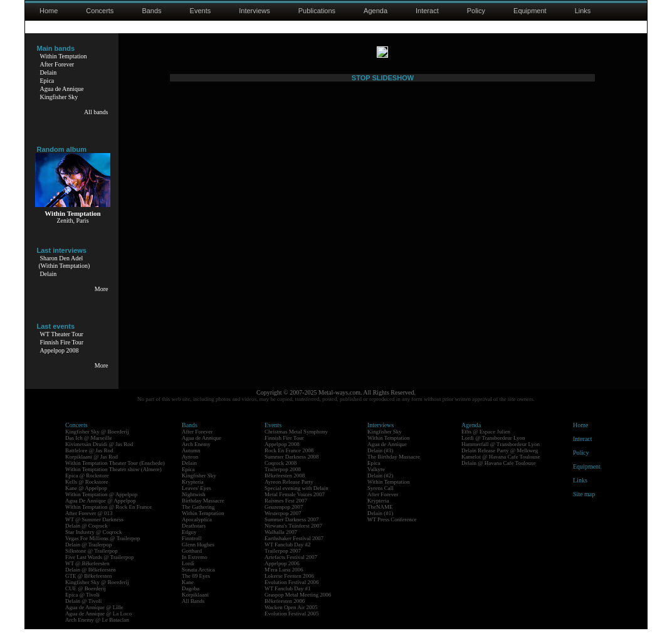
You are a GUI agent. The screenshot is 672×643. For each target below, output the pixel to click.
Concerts (100, 11)
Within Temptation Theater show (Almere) (113, 483)
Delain (49, 72)
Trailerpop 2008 (283, 483)
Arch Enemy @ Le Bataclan (97, 634)
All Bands (193, 615)
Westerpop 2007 (283, 527)
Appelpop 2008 (60, 350)
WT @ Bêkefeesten (87, 577)
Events (201, 11)
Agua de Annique (62, 89)
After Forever (57, 64)
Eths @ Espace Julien (486, 445)
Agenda (375, 11)
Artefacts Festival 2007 (291, 571)
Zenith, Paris (72, 221)
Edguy (189, 546)
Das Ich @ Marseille (89, 452)
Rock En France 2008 (289, 464)
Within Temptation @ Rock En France (108, 521)
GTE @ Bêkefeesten (88, 590)
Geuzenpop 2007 (284, 521)
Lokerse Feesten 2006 (289, 590)
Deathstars (194, 539)
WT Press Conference (392, 533)
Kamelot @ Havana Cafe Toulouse (501, 470)
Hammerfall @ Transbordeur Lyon (501, 458)
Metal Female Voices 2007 (295, 508)
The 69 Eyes (196, 590)
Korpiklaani (195, 608)
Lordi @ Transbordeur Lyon (493, 452)
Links (583, 11)
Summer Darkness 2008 (292, 470)
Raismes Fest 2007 (286, 514)
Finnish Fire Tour (62, 342)
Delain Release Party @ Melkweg (500, 464)
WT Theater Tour (62, 334)
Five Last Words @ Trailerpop (99, 571)
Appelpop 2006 (282, 577)
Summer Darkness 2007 (292, 533)
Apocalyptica (197, 533)
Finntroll (192, 552)
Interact (427, 11)
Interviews (255, 11)
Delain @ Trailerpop (88, 558)
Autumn (191, 464)
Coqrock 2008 (281, 477)
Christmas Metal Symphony (296, 445)
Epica (47, 81)
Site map (584, 508)
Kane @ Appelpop (86, 502)
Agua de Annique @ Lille (94, 621)
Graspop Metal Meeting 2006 (298, 608)
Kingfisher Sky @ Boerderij (97, 445)
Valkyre (376, 483)
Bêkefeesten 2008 (285, 489)
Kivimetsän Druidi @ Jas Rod (99, 458)
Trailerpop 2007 (283, 565)
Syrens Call (381, 502)
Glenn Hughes (198, 558)
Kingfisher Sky (59, 97)
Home (49, 11)
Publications (317, 11)
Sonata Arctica (198, 583)
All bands (96, 112)
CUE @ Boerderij (86, 602)
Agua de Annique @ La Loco (98, 627)
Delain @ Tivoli (83, 615)
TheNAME (380, 521)
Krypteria (192, 496)
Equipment (530, 11)
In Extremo (195, 571)
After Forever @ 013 (89, 527)
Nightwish (194, 508)
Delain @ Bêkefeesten (91, 583)
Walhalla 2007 (281, 546)
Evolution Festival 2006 (292, 596)
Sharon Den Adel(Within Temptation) (65, 262)
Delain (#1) (380, 527)
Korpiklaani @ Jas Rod (92, 470)
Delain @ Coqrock (87, 539)
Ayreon (190, 470)
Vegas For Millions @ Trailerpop (102, 552)
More (102, 289)
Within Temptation (64, 56)
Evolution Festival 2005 (292, 627)
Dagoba (191, 602)
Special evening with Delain (297, 502)
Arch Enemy (196, 458)
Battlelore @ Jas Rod (89, 464)
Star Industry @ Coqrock (94, 546)
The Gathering (198, 521)
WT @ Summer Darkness (94, 533)
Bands (151, 11)
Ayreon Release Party (289, 496)
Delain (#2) (380, 489)
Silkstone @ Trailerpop (92, 565)
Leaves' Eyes (197, 502)
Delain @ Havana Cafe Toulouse (498, 477)
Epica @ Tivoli (82, 608)
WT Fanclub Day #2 (288, 558)
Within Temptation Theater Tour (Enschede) (115, 477)
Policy (476, 11)
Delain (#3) (380, 464)
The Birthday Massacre (394, 470)
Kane (188, 596)
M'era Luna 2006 (284, 583)
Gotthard (192, 565)
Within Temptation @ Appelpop (101, 508)
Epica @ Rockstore (87, 489)
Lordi (188, 577)
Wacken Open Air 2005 (291, 621)
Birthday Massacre (203, 514)
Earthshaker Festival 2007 (294, 552)
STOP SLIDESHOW (383, 381)
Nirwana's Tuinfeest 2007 (293, 539)
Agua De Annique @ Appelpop (101, 514)
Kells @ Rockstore (87, 496)
